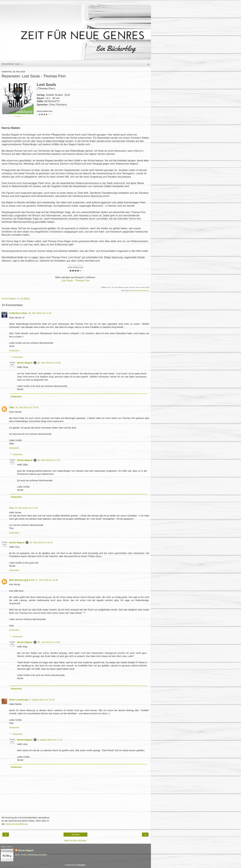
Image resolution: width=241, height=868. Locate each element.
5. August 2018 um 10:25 (42, 700)
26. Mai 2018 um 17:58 (26, 508)
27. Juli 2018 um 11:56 (47, 580)
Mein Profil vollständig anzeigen (31, 855)
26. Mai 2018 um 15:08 (49, 363)
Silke (12, 407)
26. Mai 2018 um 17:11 (49, 460)
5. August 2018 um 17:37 (50, 740)
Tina (11, 508)
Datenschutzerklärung (141, 291)
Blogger (82, 865)
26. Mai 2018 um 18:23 (41, 542)
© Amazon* (18, 116)
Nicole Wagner (25, 363)
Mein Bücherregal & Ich (22, 580)
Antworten (14, 350)
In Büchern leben (18, 313)
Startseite (76, 835)
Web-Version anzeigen (76, 841)
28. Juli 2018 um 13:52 (49, 642)
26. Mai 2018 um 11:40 (40, 313)
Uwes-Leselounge (19, 700)
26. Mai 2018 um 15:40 (27, 407)
